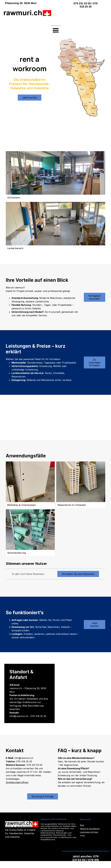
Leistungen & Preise (89, 832)
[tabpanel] (33, 3)
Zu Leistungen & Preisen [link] (95, 362)
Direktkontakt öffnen (17, 782)
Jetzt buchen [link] (95, 625)
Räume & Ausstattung (90, 829)
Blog (82, 825)
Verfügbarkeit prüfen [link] (95, 297)
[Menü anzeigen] (56, 30)
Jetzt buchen (30, 98)
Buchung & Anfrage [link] (43, 796)
